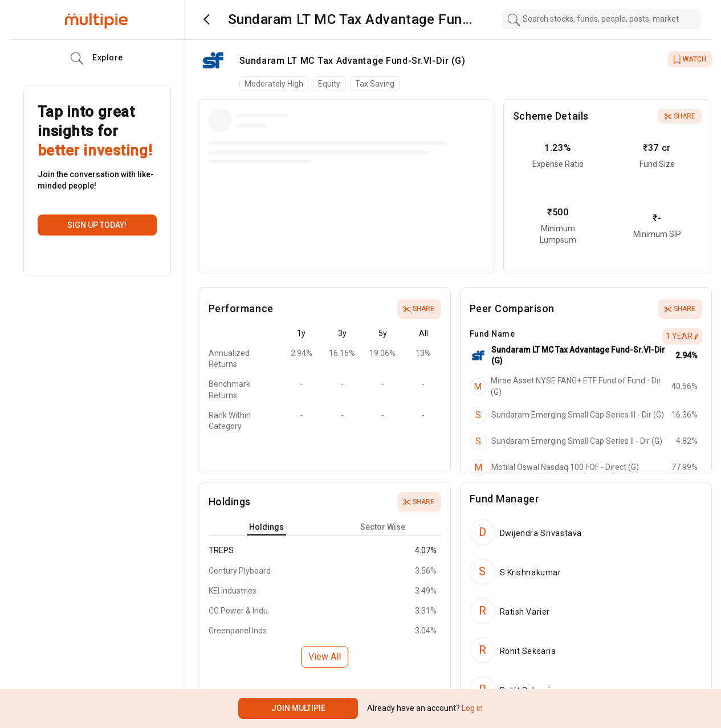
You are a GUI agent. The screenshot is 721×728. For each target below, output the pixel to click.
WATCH (690, 59)
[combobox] (601, 19)
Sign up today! (97, 225)
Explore (97, 59)
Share (680, 116)
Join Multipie (298, 708)
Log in (471, 708)
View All (325, 657)
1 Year (682, 336)
